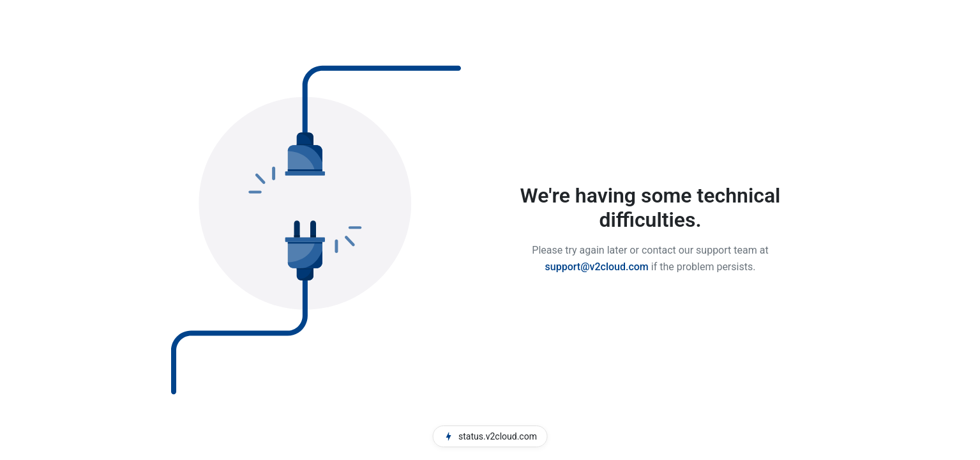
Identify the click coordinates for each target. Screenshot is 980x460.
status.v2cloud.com (490, 436)
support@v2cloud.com (597, 267)
